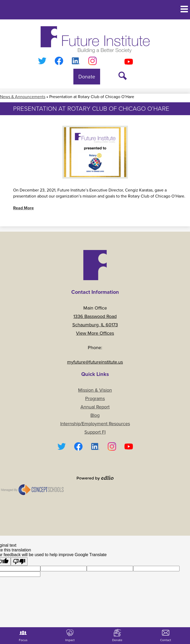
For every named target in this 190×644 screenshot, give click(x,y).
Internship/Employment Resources (95, 424)
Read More (23, 208)
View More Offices (95, 333)
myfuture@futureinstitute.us (95, 362)
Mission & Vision (95, 390)
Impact (70, 636)
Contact (166, 636)
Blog (95, 415)
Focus (23, 636)
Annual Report (95, 407)
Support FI (95, 432)
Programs (95, 398)
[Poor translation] (19, 561)
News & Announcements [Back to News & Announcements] (23, 97)
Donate (117, 636)
